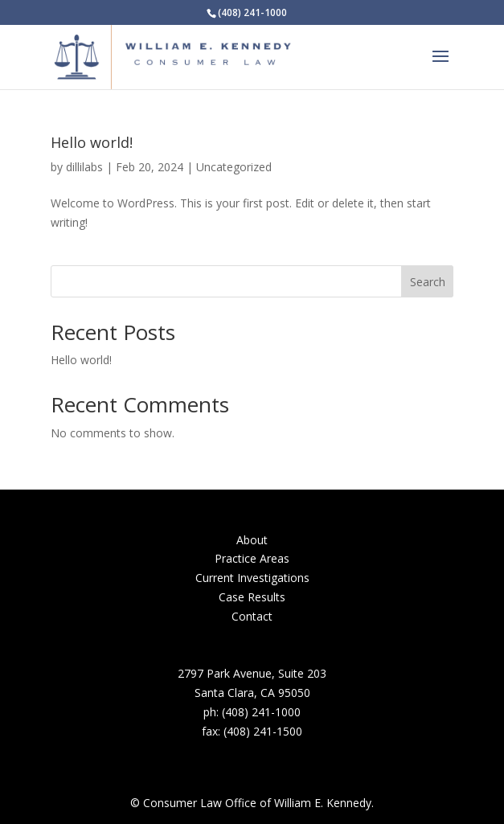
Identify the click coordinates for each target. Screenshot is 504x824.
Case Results (252, 597)
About (252, 540)
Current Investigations (252, 578)
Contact (252, 616)
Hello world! (92, 142)
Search (428, 282)
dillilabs (84, 167)
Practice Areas (252, 558)
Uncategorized (234, 167)
